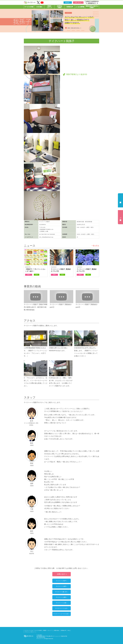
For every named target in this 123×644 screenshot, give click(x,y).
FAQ (69, 630)
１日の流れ (39, 7)
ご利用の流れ (56, 630)
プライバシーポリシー (30, 632)
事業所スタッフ (49, 7)
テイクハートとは (29, 630)
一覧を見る (95, 246)
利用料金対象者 (60, 7)
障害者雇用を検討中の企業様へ (92, 7)
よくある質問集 (80, 7)
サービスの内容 (29, 7)
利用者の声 (70, 7)
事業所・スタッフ (47, 630)
